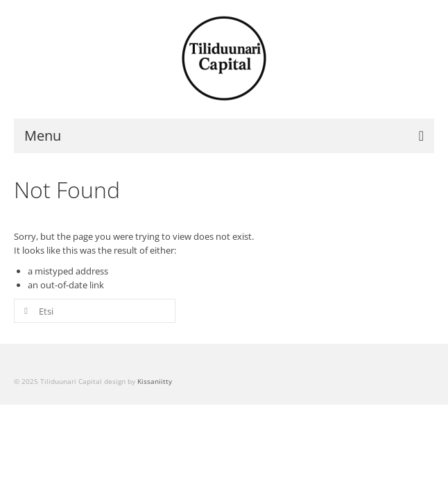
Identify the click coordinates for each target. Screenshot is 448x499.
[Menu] (224, 136)
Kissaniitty (155, 381)
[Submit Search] (24, 311)
